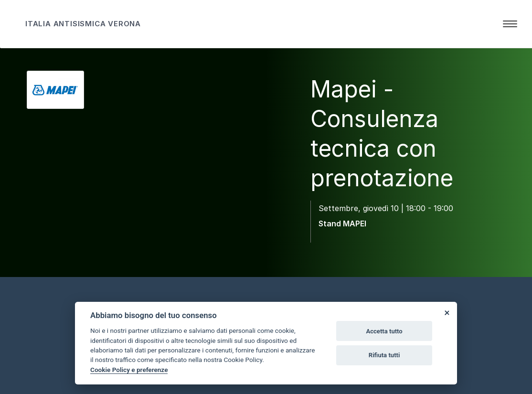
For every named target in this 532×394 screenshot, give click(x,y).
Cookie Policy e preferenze (129, 370)
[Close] (447, 312)
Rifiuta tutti (384, 355)
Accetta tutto (384, 331)
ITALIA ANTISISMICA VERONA (83, 24)
